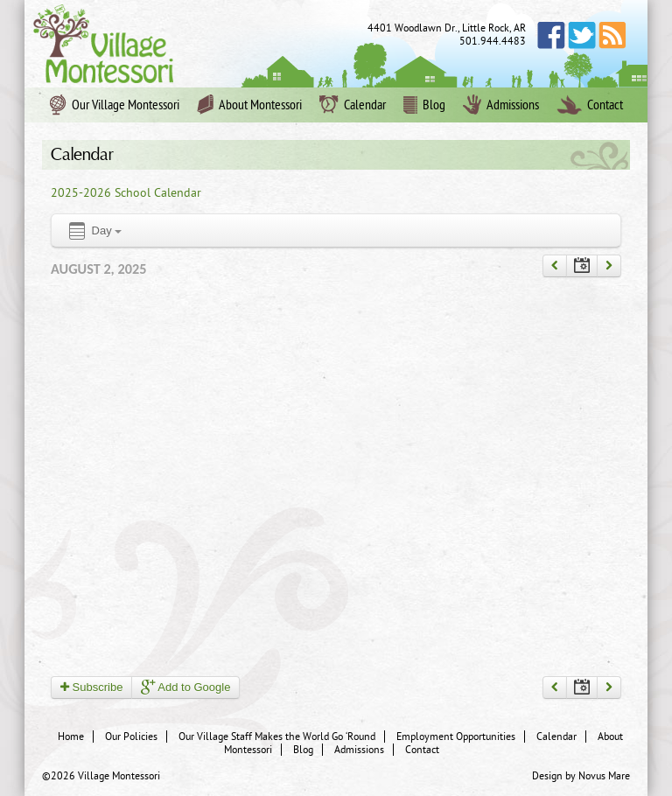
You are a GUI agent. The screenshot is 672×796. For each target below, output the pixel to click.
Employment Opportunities (456, 737)
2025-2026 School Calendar (126, 193)
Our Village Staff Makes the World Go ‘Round (277, 737)
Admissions (501, 105)
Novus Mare (604, 776)
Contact (590, 105)
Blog (424, 105)
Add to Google (185, 687)
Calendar (353, 105)
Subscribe (91, 687)
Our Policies (131, 737)
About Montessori (249, 105)
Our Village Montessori (115, 105)
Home (71, 737)
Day (94, 231)
